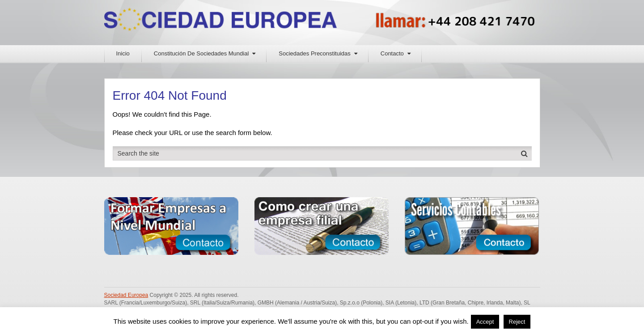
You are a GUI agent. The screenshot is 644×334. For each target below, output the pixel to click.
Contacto (392, 53)
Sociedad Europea (126, 295)
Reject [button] (517, 322)
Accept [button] (485, 322)
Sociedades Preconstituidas (314, 53)
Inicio (123, 53)
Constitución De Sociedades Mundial (201, 53)
